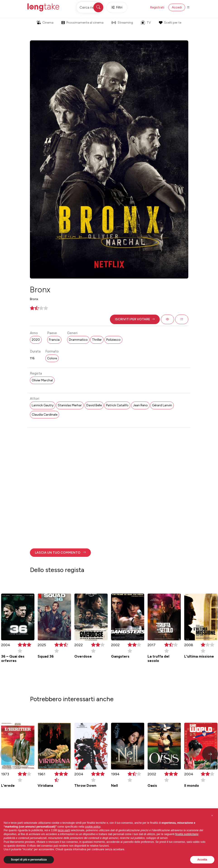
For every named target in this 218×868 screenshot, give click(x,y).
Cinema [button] (45, 23)
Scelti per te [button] (170, 23)
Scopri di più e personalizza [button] (29, 860)
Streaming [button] (122, 23)
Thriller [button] (97, 340)
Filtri (117, 7)
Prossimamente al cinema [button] (82, 23)
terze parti (64, 830)
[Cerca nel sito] (90, 7)
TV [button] (146, 22)
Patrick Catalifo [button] (117, 405)
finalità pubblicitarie (187, 834)
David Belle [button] (94, 405)
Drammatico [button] (78, 340)
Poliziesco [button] (113, 340)
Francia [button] (54, 340)
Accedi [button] (177, 7)
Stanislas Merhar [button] (70, 405)
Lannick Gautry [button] (43, 405)
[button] (135, 319)
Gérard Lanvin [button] (162, 405)
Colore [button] (52, 358)
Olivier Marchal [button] (42, 380)
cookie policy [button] (93, 827)
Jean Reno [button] (140, 405)
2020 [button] (36, 340)
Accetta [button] (202, 860)
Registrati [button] (157, 7)
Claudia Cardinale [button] (45, 415)
